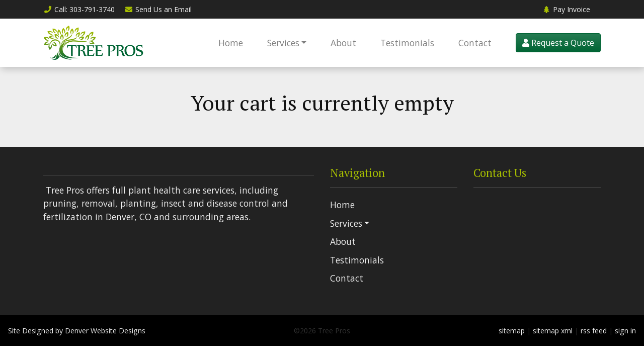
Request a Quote (558, 43)
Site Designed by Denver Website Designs (77, 331)
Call (79, 9)
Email (158, 9)
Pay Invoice (566, 9)
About (343, 43)
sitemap (512, 331)
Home (231, 43)
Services (283, 43)
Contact (475, 43)
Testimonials (407, 43)
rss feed (594, 331)
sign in (625, 331)
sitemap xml (553, 331)
